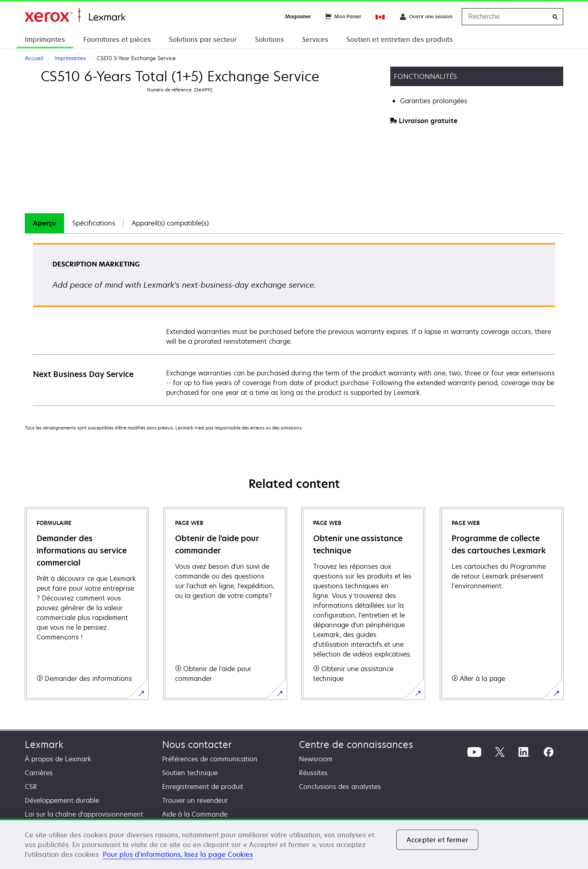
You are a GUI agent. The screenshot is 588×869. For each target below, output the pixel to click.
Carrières (39, 773)
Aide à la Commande (195, 814)
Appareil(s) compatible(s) (170, 223)
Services (315, 39)
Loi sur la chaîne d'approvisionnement (84, 814)
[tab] (44, 223)
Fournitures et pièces (117, 39)
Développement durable (62, 800)
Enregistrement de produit (203, 787)
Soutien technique (190, 773)
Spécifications (94, 223)
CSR (31, 787)
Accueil (75, 15)
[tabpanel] (294, 324)
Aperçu (44, 223)
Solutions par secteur (203, 39)
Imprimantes (45, 39)
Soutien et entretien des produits (400, 39)
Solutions (269, 39)
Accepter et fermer (437, 840)
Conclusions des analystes (340, 787)
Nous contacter (197, 744)
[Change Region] (380, 17)
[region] (294, 844)
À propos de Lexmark (58, 759)
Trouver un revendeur (195, 800)
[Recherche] (555, 17)
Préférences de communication (210, 759)
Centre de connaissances (356, 744)
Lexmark (44, 744)
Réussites (313, 773)
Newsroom (316, 759)
